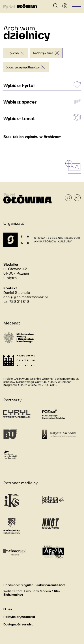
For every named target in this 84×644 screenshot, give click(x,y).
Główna (12, 53)
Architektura (43, 53)
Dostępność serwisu (18, 625)
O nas (8, 609)
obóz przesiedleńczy (23, 67)
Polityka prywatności (19, 617)
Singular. (27, 585)
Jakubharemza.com (51, 585)
